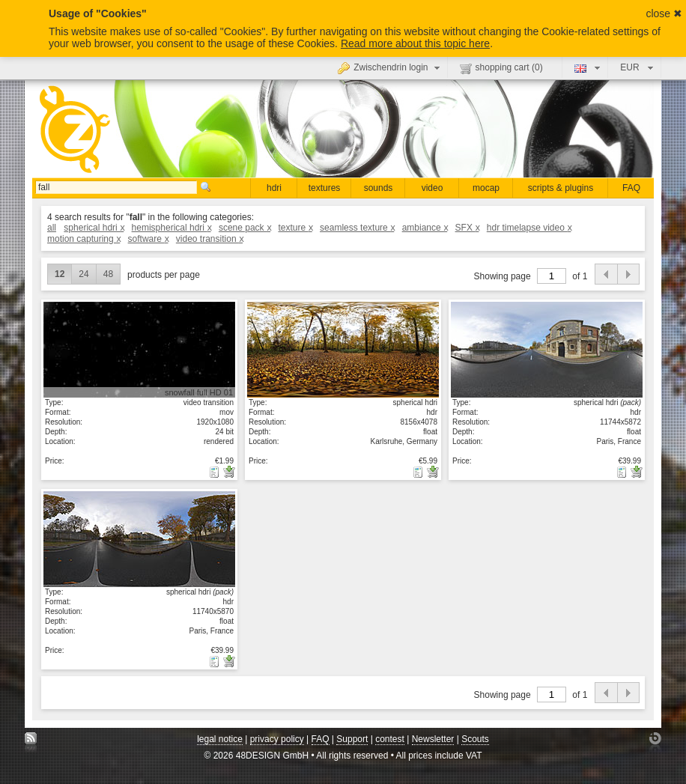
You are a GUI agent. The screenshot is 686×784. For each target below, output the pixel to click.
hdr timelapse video (529, 228)
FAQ (631, 188)
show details (139, 349)
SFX (467, 228)
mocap (486, 188)
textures (325, 188)
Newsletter (433, 739)
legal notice (220, 739)
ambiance (425, 228)
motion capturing (84, 239)
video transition (209, 239)
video (432, 188)
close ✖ (664, 13)
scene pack (245, 228)
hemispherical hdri (171, 228)
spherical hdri (94, 228)
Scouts (475, 739)
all (52, 228)
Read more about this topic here (415, 43)
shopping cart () (501, 68)
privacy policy (277, 739)
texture (295, 228)
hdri (274, 188)
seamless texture (357, 228)
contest (390, 739)
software (148, 239)
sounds (379, 188)
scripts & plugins (561, 188)
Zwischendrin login (390, 67)
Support (352, 739)
